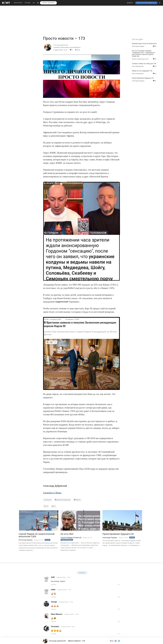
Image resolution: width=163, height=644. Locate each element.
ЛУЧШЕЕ (28, 3)
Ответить (54, 585)
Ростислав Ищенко (26, 540)
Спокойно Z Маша (52, 493)
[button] (160, 3)
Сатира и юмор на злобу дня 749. (144, 64)
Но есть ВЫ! (67, 534)
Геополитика (48, 500)
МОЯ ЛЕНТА (18, 3)
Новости (77, 500)
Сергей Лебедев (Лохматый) (71, 538)
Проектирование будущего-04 (118, 534)
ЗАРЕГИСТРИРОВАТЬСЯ (146, 3)
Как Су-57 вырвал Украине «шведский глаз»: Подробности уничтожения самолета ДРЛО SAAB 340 (143, 53)
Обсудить (82, 573)
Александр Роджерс (110, 538)
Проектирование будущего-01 (143, 78)
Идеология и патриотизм (63, 500)
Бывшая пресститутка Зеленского (144, 43)
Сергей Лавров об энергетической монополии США (37, 535)
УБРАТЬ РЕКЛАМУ (48, 3)
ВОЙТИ (130, 3)
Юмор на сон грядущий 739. (142, 71)
